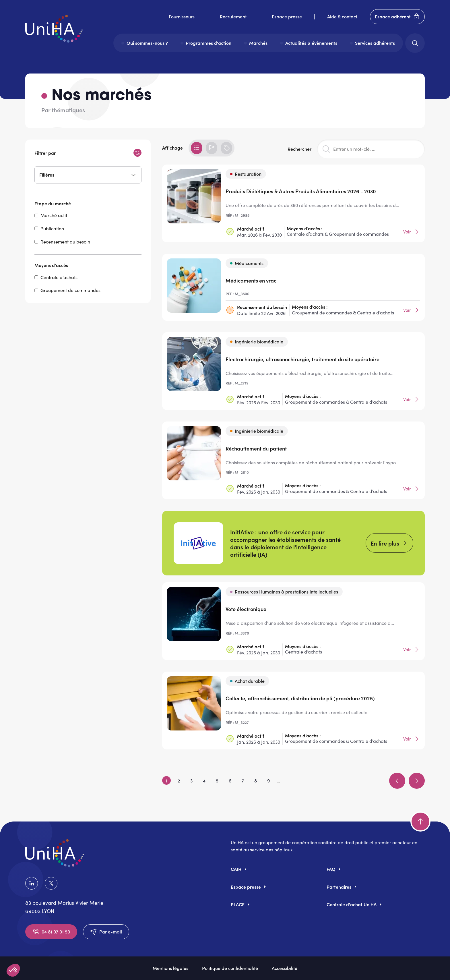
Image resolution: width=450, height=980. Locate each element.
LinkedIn (32, 883)
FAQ (331, 869)
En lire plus (385, 543)
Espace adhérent (397, 17)
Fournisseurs (182, 16)
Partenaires (339, 887)
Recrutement (233, 16)
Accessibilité (285, 968)
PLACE (238, 904)
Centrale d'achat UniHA (352, 904)
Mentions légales (170, 968)
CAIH (236, 869)
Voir (412, 232)
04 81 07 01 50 (51, 932)
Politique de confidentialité (230, 968)
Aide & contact (342, 16)
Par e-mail (106, 932)
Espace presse (287, 16)
